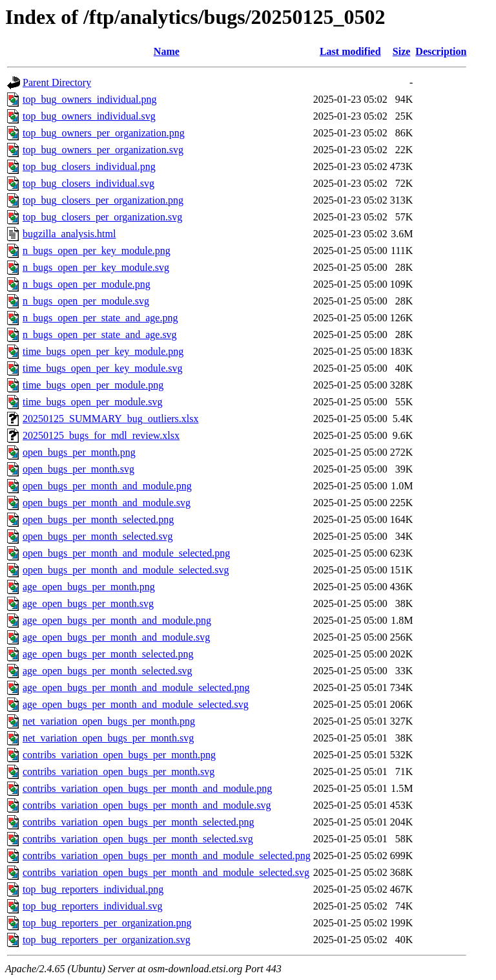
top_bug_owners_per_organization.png (104, 133)
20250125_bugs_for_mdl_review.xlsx (101, 435)
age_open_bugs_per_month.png (89, 587)
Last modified (350, 51)
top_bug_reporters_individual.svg (92, 906)
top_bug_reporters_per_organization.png (107, 923)
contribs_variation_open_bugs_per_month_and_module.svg (147, 805)
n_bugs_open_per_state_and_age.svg (100, 335)
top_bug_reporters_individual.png (93, 889)
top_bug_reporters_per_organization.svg (107, 940)
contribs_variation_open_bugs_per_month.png (119, 755)
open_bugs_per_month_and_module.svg (107, 503)
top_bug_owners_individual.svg (89, 116)
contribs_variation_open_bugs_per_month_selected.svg (138, 839)
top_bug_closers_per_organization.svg (102, 217)
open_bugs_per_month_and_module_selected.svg (126, 570)
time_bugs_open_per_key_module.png (103, 351)
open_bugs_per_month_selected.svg (98, 536)
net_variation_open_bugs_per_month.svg (108, 738)
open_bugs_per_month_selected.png (98, 519)
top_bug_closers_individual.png (89, 166)
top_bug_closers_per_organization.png (103, 200)
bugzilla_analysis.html (69, 234)
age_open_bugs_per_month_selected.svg (108, 671)
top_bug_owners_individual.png (90, 99)
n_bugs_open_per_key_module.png (97, 250)
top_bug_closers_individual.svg (88, 183)
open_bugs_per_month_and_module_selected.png (126, 553)
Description (441, 51)
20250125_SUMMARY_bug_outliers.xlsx (110, 419)
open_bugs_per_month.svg (78, 469)
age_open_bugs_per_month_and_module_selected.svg (136, 704)
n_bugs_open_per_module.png (87, 284)
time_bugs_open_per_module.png (93, 385)
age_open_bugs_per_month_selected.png (108, 654)
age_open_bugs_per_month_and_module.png (117, 620)
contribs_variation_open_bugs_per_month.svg (119, 772)
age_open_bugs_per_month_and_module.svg (116, 637)
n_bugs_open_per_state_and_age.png (100, 318)
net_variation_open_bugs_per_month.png (109, 721)
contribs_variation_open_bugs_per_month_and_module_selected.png (167, 856)
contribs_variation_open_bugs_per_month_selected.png (139, 822)
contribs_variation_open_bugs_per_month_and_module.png (147, 788)
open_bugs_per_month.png (79, 452)
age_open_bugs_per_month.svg (88, 603)
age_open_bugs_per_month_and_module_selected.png (136, 687)
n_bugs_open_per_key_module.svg (96, 267)
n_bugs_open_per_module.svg (86, 301)
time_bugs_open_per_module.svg (92, 402)
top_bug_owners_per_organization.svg (103, 150)
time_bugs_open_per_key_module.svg (103, 368)
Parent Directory (57, 82)
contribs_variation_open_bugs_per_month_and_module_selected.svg (166, 872)
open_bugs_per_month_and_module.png (107, 486)
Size (402, 51)
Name (167, 51)
